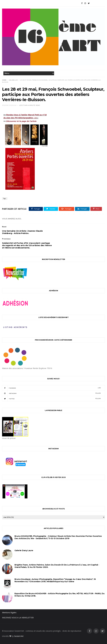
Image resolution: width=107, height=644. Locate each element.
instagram (51, 393)
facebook (51, 388)
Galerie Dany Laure (24, 550)
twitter (51, 399)
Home (4, 80)
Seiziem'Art (19, 636)
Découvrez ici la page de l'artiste (21, 121)
